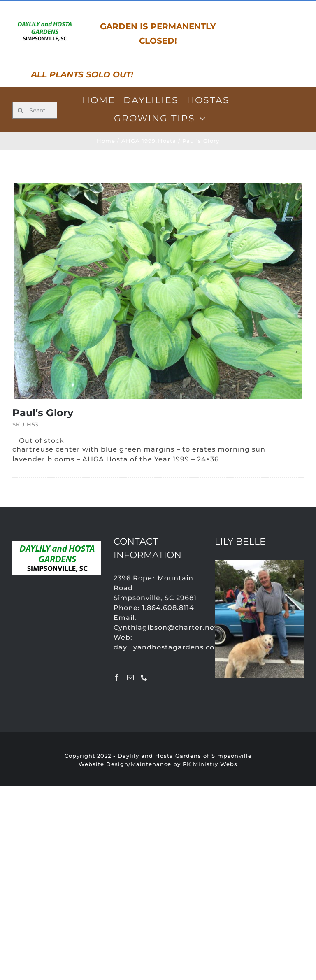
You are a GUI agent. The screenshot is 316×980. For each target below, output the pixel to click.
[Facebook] (117, 677)
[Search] (21, 110)
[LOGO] (44, 22)
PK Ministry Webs (210, 764)
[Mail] (131, 677)
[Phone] (144, 677)
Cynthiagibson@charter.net (166, 627)
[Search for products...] (35, 110)
